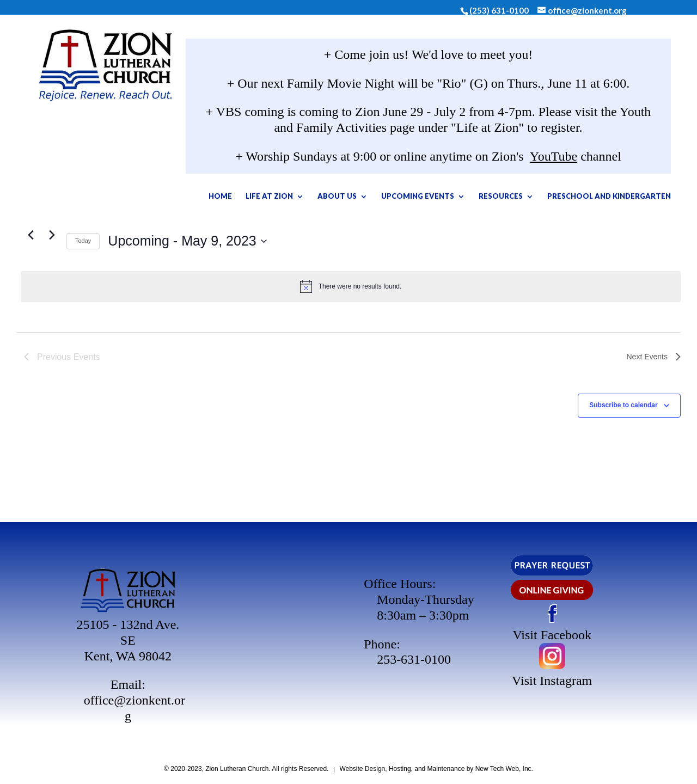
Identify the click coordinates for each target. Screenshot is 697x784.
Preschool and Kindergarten (428, 227)
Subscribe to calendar (623, 405)
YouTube (554, 158)
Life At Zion (320, 198)
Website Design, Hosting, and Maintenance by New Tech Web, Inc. (436, 769)
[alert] (351, 286)
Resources (552, 198)
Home (271, 198)
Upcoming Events (469, 198)
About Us (388, 198)
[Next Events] (654, 357)
